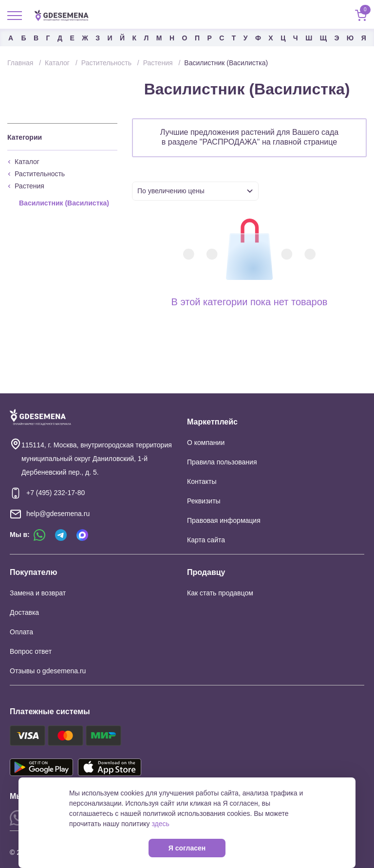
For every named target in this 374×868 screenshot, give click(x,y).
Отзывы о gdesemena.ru (48, 671)
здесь (160, 824)
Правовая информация (224, 520)
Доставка (24, 612)
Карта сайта (206, 540)
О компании (206, 443)
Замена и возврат (38, 593)
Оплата (21, 632)
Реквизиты (204, 501)
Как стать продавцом (220, 593)
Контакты (202, 481)
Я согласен (187, 848)
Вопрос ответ (31, 651)
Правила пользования (222, 462)
